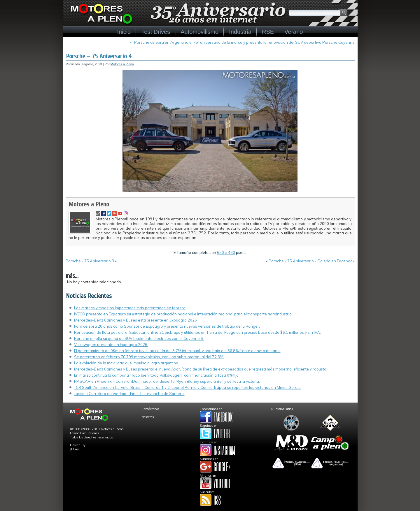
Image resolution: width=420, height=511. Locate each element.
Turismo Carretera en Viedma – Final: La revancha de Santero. (129, 394)
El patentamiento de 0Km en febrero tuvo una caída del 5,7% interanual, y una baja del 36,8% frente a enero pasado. (177, 351)
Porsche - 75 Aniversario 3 (90, 261)
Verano (294, 32)
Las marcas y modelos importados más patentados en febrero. (130, 308)
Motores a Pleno (122, 64)
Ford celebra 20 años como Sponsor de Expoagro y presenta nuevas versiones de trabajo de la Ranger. (167, 326)
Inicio (124, 32)
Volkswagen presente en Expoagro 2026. (111, 345)
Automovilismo (199, 32)
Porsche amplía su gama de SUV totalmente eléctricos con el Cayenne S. (139, 338)
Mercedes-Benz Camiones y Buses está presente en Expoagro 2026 (135, 320)
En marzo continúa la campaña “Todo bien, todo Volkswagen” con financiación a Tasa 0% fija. (157, 375)
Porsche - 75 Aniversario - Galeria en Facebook (312, 261)
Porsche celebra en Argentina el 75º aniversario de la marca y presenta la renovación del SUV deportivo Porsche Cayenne (242, 42)
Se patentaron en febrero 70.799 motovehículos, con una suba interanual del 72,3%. (149, 357)
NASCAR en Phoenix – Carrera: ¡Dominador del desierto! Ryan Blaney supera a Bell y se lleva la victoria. (167, 381)
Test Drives (156, 32)
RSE (268, 32)
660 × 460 (226, 252)
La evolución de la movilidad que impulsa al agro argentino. (127, 363)
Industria (240, 32)
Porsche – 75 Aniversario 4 (99, 56)
